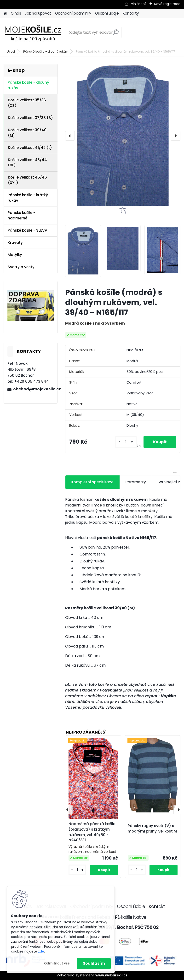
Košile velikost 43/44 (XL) (27, 163)
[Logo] (37, 33)
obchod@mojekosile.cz (33, 389)
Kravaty (15, 242)
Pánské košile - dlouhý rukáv (45, 52)
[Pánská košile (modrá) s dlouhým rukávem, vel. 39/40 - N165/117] (123, 136)
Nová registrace (167, 4)
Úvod (11, 52)
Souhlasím (94, 963)
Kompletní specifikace (92, 482)
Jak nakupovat (38, 13)
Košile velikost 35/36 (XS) (27, 103)
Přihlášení (138, 4)
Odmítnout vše (57, 963)
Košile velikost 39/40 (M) (27, 133)
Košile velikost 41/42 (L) (30, 148)
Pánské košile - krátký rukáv (28, 198)
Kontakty (131, 13)
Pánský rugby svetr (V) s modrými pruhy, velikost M (152, 829)
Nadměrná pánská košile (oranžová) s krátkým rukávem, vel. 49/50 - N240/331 (92, 832)
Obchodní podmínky (73, 13)
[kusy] (126, 442)
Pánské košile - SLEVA (28, 230)
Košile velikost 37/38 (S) (30, 118)
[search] (116, 34)
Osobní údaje (107, 13)
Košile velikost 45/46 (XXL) (27, 180)
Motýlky (15, 255)
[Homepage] (5, 14)
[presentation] (70, 136)
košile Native (134, 917)
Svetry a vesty (21, 267)
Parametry (136, 482)
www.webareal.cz (111, 975)
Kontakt (157, 906)
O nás (16, 13)
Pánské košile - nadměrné (21, 215)
